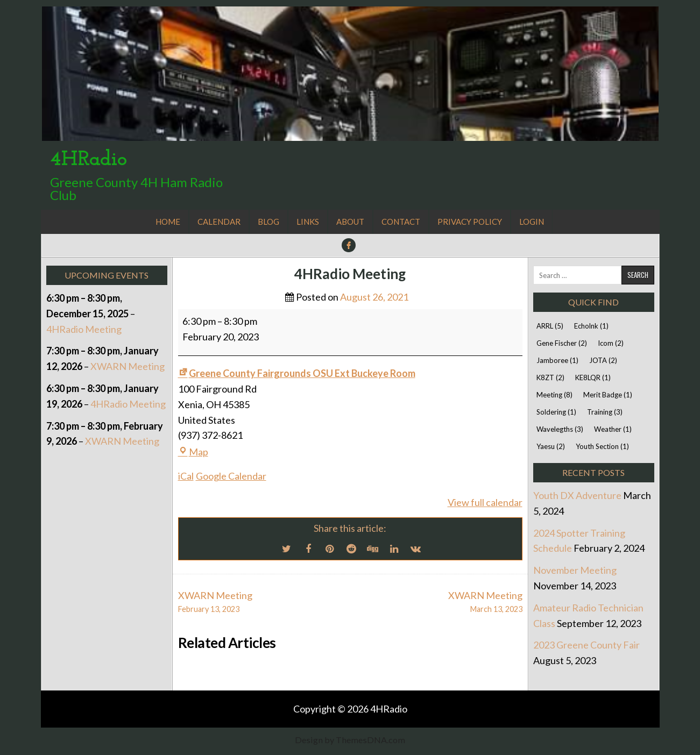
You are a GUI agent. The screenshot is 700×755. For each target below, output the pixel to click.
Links (308, 222)
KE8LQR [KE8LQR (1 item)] (593, 377)
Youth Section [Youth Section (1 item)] (602, 446)
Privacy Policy (470, 222)
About (350, 222)
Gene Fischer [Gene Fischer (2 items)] (562, 343)
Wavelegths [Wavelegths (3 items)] (560, 429)
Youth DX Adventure (577, 495)
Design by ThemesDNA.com (350, 740)
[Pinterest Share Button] (330, 549)
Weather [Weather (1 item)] (613, 429)
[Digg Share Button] (373, 549)
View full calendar (485, 502)
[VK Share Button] (416, 549)
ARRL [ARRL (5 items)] (550, 326)
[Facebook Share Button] (308, 549)
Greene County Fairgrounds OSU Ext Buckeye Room (297, 373)
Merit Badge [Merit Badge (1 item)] (608, 395)
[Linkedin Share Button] (394, 549)
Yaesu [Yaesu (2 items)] (551, 446)
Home (168, 222)
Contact (401, 222)
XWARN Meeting (128, 366)
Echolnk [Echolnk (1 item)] (591, 326)
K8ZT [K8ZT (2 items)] (550, 377)
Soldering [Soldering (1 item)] (556, 412)
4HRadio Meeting (350, 274)
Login (532, 222)
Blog (268, 222)
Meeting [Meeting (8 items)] (554, 395)
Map (193, 452)
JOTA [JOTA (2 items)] (603, 360)
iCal (186, 476)
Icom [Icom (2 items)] (611, 343)
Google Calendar (231, 476)
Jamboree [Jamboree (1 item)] (557, 360)
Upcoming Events (107, 275)
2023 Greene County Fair (586, 645)
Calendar (219, 222)
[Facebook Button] (349, 245)
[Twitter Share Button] (287, 549)
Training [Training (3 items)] (605, 412)
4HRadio (89, 160)
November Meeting (575, 570)
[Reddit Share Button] (351, 549)
